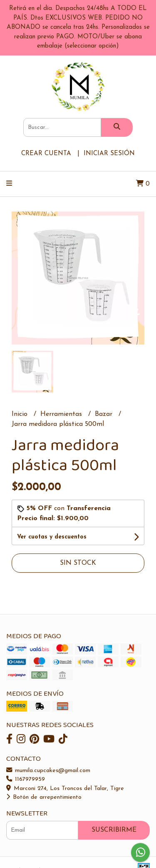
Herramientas (62, 414)
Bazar (105, 414)
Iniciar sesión (109, 154)
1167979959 (26, 779)
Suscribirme (114, 830)
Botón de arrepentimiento (44, 797)
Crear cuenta (46, 154)
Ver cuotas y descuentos (52, 537)
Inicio (21, 414)
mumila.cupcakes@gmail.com (48, 771)
